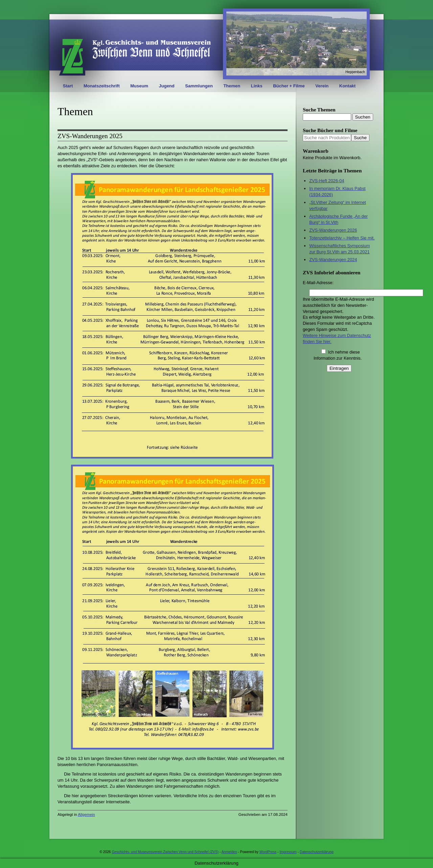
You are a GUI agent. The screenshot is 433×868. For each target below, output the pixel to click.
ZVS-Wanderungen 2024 (333, 260)
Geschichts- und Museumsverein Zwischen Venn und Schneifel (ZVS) (165, 852)
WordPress (268, 852)
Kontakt (347, 86)
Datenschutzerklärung (317, 852)
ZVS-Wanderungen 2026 (333, 230)
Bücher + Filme (289, 86)
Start (68, 86)
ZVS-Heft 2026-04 (327, 181)
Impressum (288, 852)
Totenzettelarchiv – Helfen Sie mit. (342, 238)
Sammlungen (199, 86)
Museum (139, 86)
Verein (322, 86)
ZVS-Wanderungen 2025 (90, 136)
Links (257, 86)
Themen (232, 86)
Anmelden (229, 852)
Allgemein (86, 814)
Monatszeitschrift (102, 86)
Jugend (167, 86)
